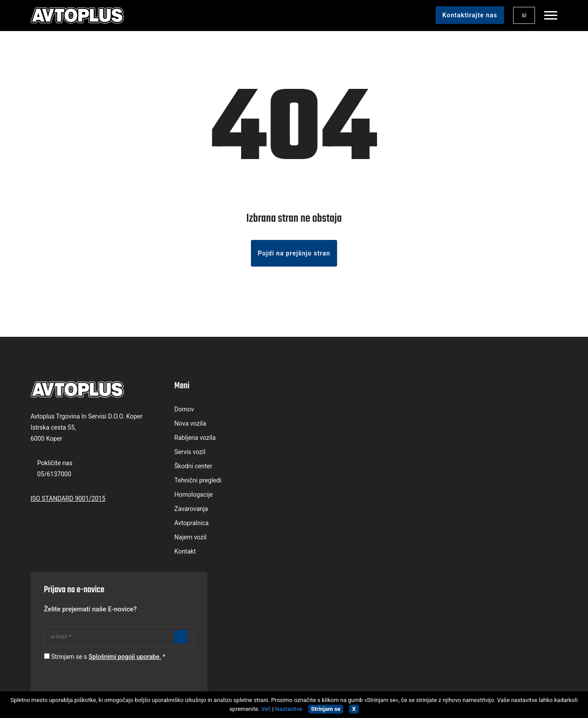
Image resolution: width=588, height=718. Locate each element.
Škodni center (184, 468)
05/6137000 (55, 475)
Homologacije (185, 496)
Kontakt (176, 553)
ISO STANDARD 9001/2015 (69, 500)
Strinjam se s (464, 468)
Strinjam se (326, 709)
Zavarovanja (182, 511)
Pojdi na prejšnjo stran (294, 255)
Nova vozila (181, 425)
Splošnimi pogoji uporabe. (483, 468)
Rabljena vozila (186, 439)
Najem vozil (181, 539)
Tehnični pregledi (189, 482)
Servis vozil (181, 454)
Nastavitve (288, 709)
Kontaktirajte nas (469, 15)
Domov (175, 411)
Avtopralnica (182, 525)
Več (266, 709)
